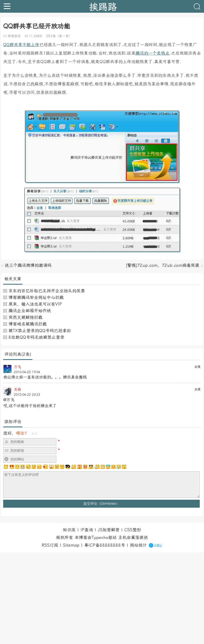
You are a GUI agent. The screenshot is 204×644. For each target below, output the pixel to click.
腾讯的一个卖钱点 (152, 53)
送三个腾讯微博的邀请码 (28, 265)
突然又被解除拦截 (25, 317)
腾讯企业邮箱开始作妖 (30, 311)
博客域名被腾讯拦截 (28, 324)
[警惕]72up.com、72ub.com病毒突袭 (162, 265)
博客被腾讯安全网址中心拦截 (36, 297)
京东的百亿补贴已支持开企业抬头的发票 (47, 291)
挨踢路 (103, 6)
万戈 (18, 367)
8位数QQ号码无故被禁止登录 (36, 337)
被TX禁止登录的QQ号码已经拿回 (40, 331)
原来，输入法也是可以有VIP (35, 304)
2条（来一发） (61, 36)
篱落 (135, 538)
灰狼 (18, 389)
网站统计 (138, 545)
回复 (198, 367)
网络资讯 (14, 36)
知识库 (69, 530)
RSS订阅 (50, 545)
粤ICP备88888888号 (105, 545)
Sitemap (71, 545)
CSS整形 (133, 530)
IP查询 (87, 530)
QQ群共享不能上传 (21, 45)
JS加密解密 (109, 530)
